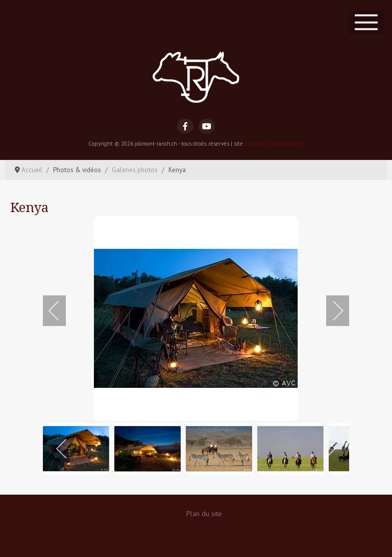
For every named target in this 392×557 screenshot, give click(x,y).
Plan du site (204, 514)
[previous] (61, 311)
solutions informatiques (276, 144)
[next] (331, 311)
